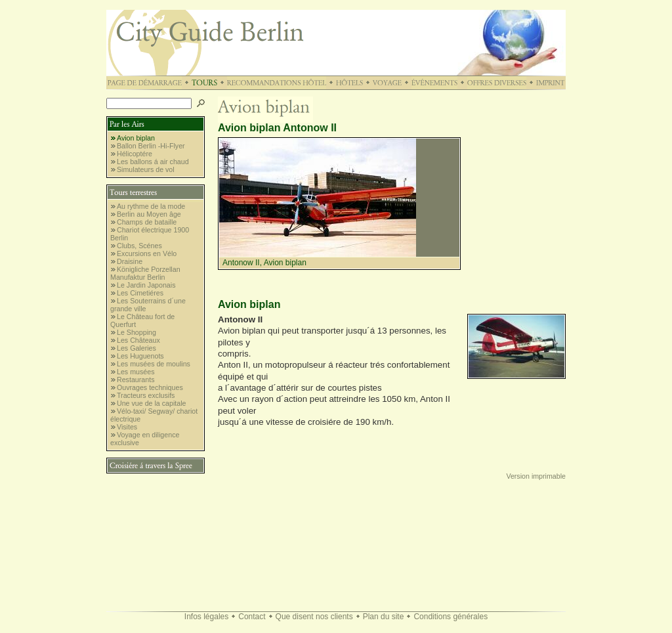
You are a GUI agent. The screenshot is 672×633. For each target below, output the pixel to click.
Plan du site (384, 617)
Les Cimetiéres (140, 293)
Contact (252, 617)
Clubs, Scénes (139, 246)
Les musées (136, 372)
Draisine (130, 261)
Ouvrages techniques (150, 387)
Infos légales (206, 617)
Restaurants (136, 380)
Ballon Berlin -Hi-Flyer (151, 146)
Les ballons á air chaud (153, 162)
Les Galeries (136, 348)
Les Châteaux (138, 340)
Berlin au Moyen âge (149, 214)
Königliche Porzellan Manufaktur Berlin (145, 273)
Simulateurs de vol (146, 169)
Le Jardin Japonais (146, 285)
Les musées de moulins (154, 364)
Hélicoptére (135, 154)
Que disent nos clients (314, 617)
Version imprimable (536, 476)
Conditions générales (451, 617)
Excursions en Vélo (147, 253)
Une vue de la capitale (151, 403)
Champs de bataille (147, 222)
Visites (127, 427)
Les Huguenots (140, 356)
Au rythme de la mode (151, 206)
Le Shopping (136, 332)
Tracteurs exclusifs (146, 395)
